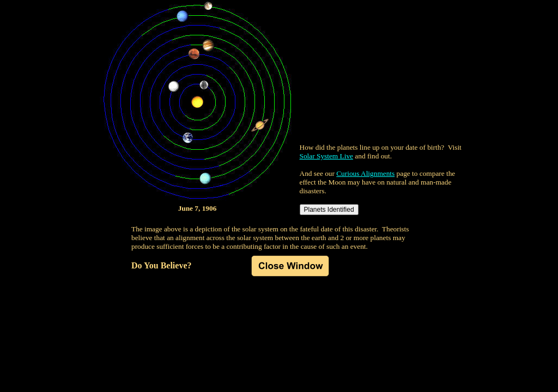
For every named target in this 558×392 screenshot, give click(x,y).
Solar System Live (326, 156)
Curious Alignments (365, 173)
